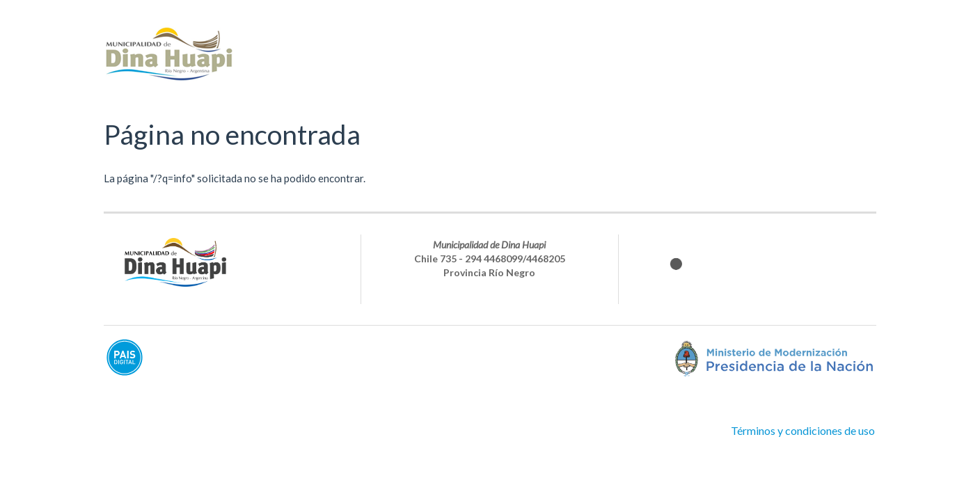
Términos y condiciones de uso (803, 430)
